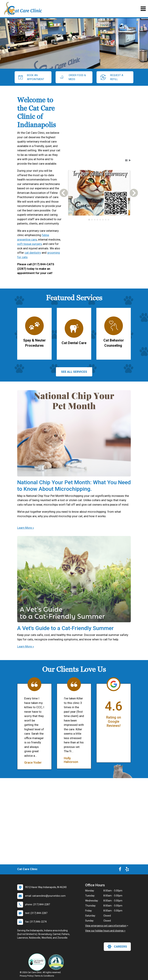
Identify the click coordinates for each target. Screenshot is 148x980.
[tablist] (99, 220)
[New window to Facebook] (120, 870)
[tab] (89, 220)
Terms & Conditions (44, 976)
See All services (74, 372)
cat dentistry (33, 253)
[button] (126, 160)
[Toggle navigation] (143, 9)
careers (117, 947)
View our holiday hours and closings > (105, 931)
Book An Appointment (31, 77)
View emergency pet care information (106, 926)
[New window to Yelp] (127, 870)
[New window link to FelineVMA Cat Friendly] (38, 962)
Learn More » (26, 528)
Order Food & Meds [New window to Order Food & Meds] (73, 77)
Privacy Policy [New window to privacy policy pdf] (26, 976)
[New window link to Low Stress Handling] (57, 962)
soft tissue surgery (29, 244)
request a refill (112, 77)
